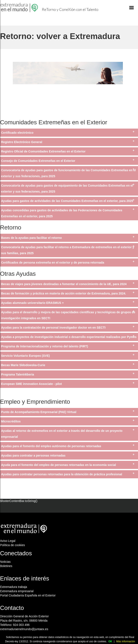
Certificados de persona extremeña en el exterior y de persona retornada (53, 263)
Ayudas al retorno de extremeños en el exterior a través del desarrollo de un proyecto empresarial (62, 434)
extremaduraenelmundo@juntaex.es (24, 629)
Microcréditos (11, 421)
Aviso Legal (8, 541)
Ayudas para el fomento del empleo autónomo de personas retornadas (51, 446)
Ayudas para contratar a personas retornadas (33, 455)
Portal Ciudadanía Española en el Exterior (28, 595)
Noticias (5, 562)
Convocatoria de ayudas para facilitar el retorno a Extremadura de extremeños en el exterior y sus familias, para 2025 (68, 250)
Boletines (6, 566)
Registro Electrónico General (22, 142)
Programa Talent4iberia (18, 374)
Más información (126, 641)
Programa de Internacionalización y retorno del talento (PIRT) (45, 346)
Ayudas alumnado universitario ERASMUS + (32, 303)
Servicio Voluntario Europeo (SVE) (25, 356)
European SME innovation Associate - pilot (31, 384)
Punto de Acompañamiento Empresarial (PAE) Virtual (39, 412)
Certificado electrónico (17, 133)
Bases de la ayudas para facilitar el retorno (31, 238)
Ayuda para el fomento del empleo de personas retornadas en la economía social (59, 465)
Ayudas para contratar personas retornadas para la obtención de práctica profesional (62, 474)
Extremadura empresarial (17, 591)
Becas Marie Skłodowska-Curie (23, 365)
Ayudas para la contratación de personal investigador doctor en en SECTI (53, 328)
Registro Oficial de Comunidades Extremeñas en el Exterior (43, 151)
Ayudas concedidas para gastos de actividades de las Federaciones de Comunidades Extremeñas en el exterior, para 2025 (62, 213)
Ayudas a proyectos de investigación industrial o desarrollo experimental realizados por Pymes (69, 337)
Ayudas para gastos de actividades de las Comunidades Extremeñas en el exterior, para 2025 (67, 201)
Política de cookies (12, 545)
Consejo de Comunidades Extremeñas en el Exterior (38, 161)
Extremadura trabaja (14, 587)
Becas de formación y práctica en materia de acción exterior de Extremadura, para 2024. (64, 293)
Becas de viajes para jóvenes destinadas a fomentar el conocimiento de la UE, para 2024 (64, 284)
